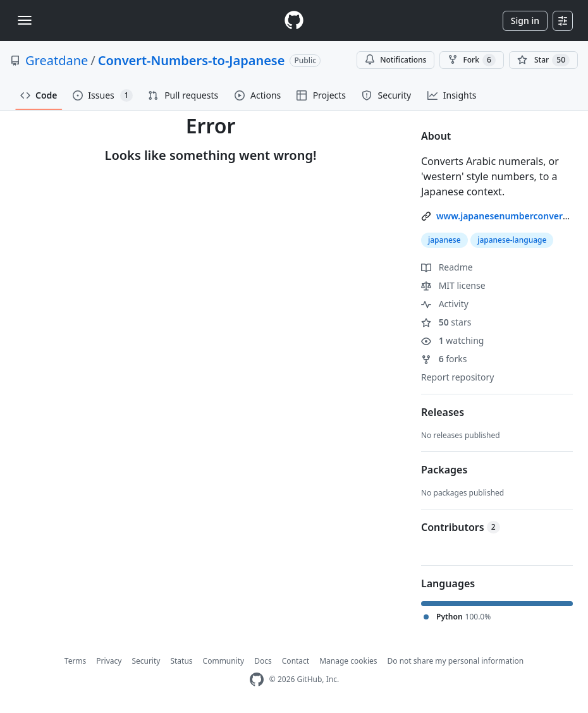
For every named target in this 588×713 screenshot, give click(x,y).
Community (224, 661)
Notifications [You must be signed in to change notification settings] (395, 60)
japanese (444, 240)
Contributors (461, 527)
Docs (263, 661)
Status (181, 661)
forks (444, 359)
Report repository (457, 377)
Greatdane (57, 60)
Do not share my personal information (456, 661)
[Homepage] (294, 21)
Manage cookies (348, 661)
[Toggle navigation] (25, 20)
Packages (444, 470)
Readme (447, 267)
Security (146, 661)
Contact (296, 661)
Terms (76, 661)
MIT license (453, 285)
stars (446, 322)
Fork (471, 60)
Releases (443, 412)
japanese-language (512, 240)
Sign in (525, 21)
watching (452, 340)
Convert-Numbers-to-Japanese (192, 60)
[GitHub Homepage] (257, 680)
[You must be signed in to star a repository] (543, 60)
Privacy (109, 661)
